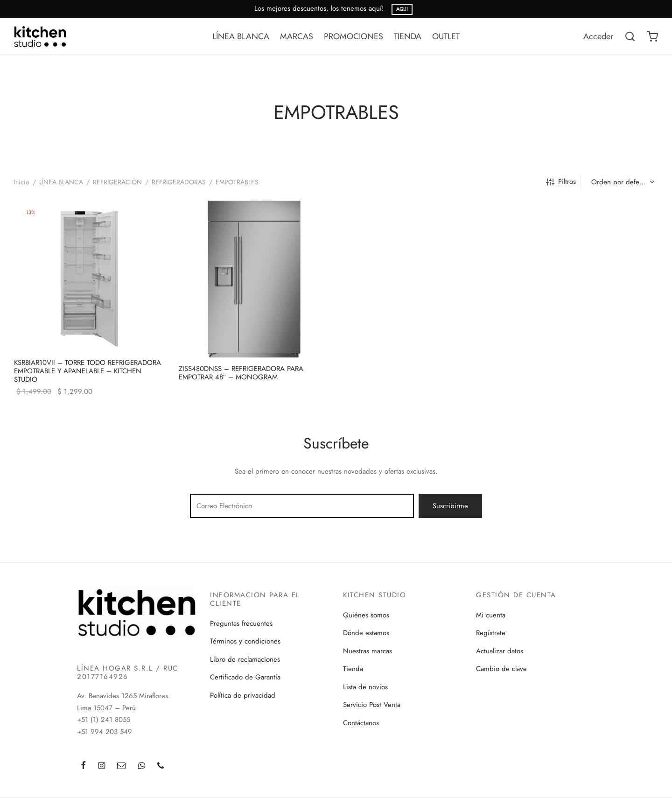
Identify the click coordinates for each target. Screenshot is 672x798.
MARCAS (297, 36)
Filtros (561, 182)
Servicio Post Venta (372, 705)
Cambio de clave (501, 669)
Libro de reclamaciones (245, 659)
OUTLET (446, 36)
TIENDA (408, 36)
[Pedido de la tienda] (622, 182)
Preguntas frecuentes (241, 623)
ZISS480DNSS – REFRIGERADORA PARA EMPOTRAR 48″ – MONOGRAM (241, 373)
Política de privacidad (243, 695)
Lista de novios (365, 687)
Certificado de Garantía (245, 677)
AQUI (402, 9)
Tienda (353, 669)
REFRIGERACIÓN (117, 182)
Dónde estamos (366, 633)
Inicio (22, 182)
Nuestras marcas (367, 651)
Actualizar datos (500, 651)
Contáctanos (361, 723)
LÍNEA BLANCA (241, 36)
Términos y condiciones (245, 641)
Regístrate (491, 633)
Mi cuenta (491, 615)
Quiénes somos (366, 615)
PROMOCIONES (353, 36)
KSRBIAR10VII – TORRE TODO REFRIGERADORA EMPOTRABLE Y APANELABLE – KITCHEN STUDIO (87, 371)
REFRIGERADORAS (179, 182)
